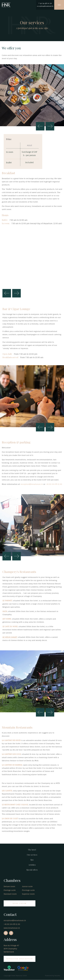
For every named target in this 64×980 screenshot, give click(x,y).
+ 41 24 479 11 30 (45, 3)
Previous (40, 126)
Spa (32, 860)
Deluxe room (9, 886)
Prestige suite (10, 890)
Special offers (32, 870)
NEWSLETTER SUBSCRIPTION (20, 959)
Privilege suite (28, 890)
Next (50, 126)
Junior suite (27, 886)
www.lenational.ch (12, 928)
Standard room (10, 894)
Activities (32, 865)
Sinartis (57, 976)
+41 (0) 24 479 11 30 (54, 484)
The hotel (32, 850)
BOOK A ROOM (20, 903)
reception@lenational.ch (45, 6)
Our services (32, 855)
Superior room (28, 894)
